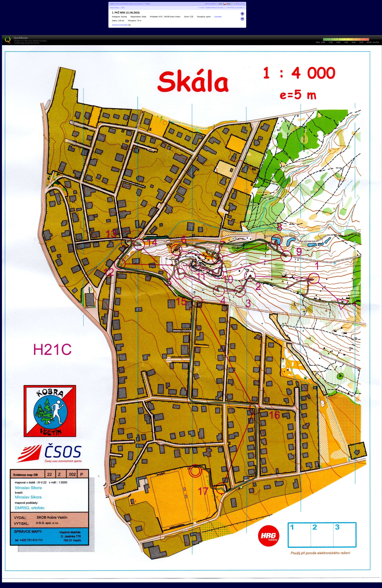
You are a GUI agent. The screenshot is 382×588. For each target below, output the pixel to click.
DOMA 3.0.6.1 (240, 4)
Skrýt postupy (114, 8)
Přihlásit (147, 4)
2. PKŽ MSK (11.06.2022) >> (235, 8)
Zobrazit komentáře (120, 25)
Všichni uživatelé (210, 4)
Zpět (123, 8)
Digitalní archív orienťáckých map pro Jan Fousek (126, 4)
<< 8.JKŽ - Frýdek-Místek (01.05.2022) (211, 8)
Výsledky (218, 17)
